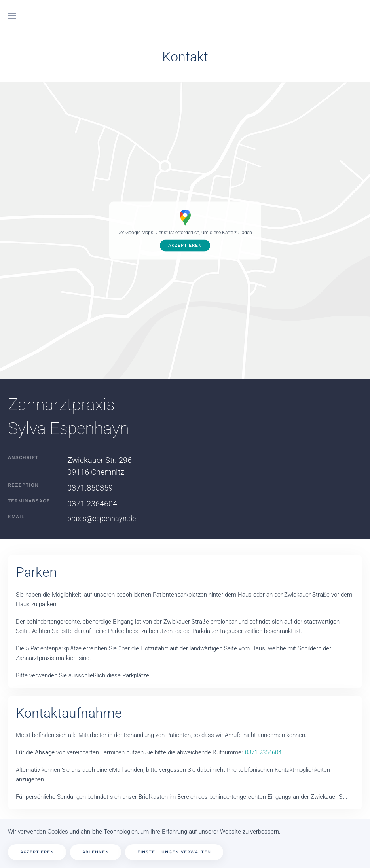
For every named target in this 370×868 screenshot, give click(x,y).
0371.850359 (90, 488)
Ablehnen (96, 852)
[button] (12, 16)
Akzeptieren (185, 245)
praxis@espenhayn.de (102, 518)
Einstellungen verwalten (174, 852)
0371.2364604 (92, 504)
